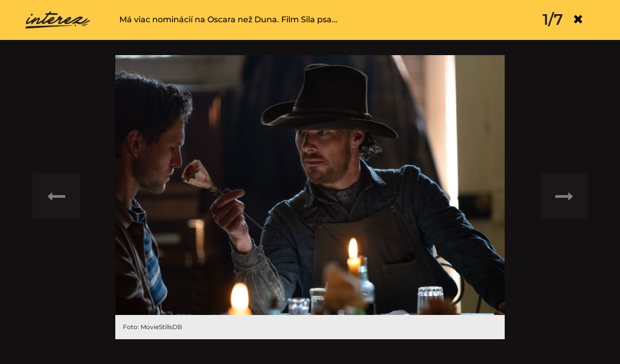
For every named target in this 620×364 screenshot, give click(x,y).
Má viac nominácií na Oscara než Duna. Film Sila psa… (228, 19)
